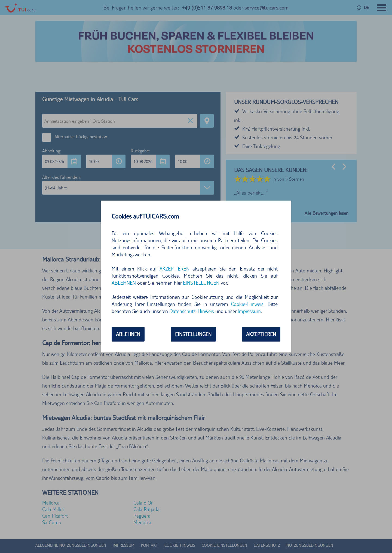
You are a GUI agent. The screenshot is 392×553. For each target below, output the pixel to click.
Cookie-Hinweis (247, 304)
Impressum (249, 311)
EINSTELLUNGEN (201, 283)
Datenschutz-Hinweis (192, 311)
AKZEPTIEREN (174, 269)
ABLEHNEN (124, 283)
